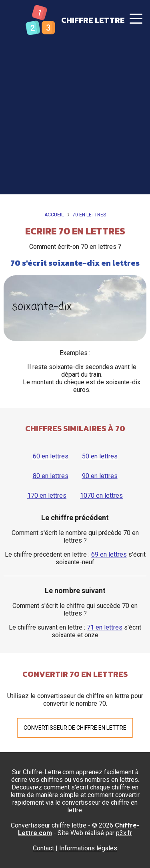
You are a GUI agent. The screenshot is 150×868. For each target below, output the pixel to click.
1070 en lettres (101, 496)
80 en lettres (51, 476)
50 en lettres (100, 456)
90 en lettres (100, 476)
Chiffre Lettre (93, 20)
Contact (43, 848)
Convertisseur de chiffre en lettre (75, 728)
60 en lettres (51, 456)
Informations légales (88, 848)
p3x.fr (124, 833)
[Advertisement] (75, 119)
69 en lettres (109, 554)
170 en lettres (47, 496)
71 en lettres (105, 627)
